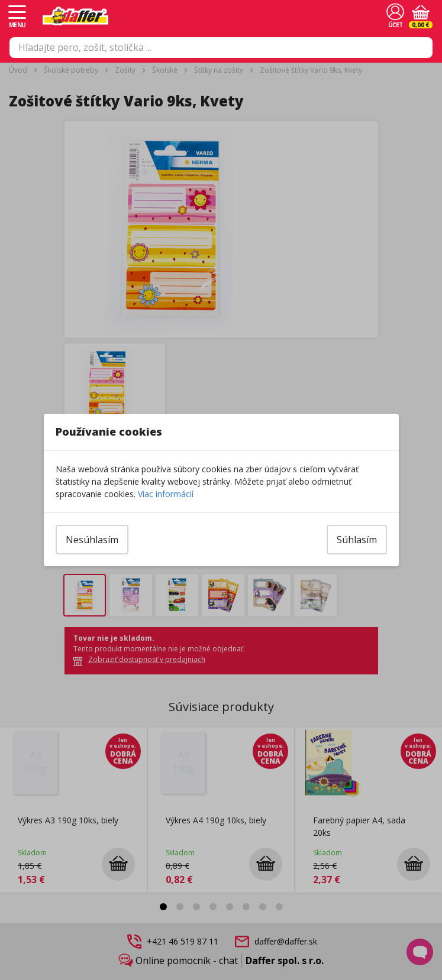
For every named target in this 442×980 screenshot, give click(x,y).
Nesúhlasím (92, 540)
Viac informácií (166, 494)
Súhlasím (357, 540)
